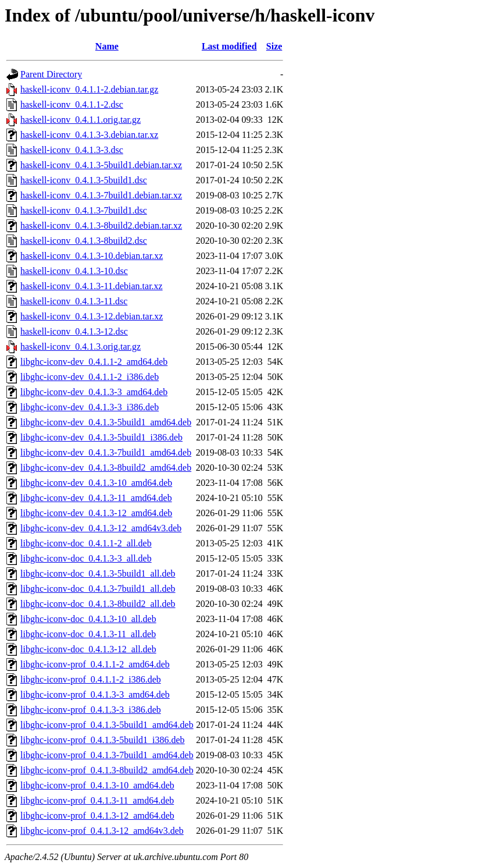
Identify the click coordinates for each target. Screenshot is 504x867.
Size (274, 46)
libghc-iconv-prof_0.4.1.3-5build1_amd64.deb (107, 725)
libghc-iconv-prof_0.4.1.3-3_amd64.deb (95, 694)
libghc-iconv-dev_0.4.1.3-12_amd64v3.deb (101, 528)
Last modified (229, 46)
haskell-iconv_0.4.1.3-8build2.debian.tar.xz (101, 225)
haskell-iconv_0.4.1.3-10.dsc (74, 271)
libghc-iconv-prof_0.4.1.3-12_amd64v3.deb (102, 831)
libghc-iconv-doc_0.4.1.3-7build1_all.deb (98, 589)
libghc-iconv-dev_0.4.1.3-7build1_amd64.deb (106, 452)
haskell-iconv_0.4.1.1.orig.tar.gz (81, 120)
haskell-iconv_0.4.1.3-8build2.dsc (84, 241)
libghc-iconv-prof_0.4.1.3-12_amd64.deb (97, 816)
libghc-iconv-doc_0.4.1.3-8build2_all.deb (98, 604)
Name (107, 46)
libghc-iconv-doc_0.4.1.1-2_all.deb (86, 543)
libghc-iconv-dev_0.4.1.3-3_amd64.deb (94, 392)
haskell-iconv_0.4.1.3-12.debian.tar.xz (92, 316)
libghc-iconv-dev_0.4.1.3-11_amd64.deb (96, 498)
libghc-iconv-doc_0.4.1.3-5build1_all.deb (98, 573)
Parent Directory (51, 74)
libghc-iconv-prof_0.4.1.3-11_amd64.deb (97, 800)
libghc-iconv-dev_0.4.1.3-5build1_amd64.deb (106, 422)
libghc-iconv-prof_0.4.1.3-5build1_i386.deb (103, 740)
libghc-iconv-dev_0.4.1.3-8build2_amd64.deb (106, 468)
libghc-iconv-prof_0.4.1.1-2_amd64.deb (95, 664)
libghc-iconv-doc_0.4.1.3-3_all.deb (86, 558)
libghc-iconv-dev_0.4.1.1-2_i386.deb (90, 377)
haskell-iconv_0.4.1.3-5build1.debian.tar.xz (101, 165)
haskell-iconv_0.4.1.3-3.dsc (72, 150)
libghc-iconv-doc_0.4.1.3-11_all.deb (88, 634)
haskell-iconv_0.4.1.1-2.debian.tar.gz (89, 89)
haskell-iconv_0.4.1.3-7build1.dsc (84, 210)
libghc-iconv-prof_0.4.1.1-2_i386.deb (91, 679)
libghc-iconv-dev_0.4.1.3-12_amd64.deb (96, 513)
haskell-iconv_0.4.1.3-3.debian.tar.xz (89, 135)
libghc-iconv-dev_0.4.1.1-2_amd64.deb (94, 362)
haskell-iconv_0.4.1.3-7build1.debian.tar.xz (101, 195)
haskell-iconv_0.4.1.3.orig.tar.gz (81, 347)
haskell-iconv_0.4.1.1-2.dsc (72, 104)
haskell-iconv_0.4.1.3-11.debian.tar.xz (92, 286)
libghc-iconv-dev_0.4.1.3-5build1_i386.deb (101, 437)
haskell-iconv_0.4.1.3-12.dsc (74, 331)
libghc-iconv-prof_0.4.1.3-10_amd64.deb (97, 785)
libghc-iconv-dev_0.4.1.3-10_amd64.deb (96, 483)
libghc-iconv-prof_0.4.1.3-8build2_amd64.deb (107, 770)
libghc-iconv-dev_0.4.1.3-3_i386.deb (90, 407)
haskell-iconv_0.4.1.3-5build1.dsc (84, 180)
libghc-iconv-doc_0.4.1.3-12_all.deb (88, 649)
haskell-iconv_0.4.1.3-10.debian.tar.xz (92, 256)
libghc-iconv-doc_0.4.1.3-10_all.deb (88, 619)
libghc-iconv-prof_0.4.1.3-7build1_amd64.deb (107, 755)
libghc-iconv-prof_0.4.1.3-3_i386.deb (91, 710)
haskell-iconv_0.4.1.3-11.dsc (74, 301)
